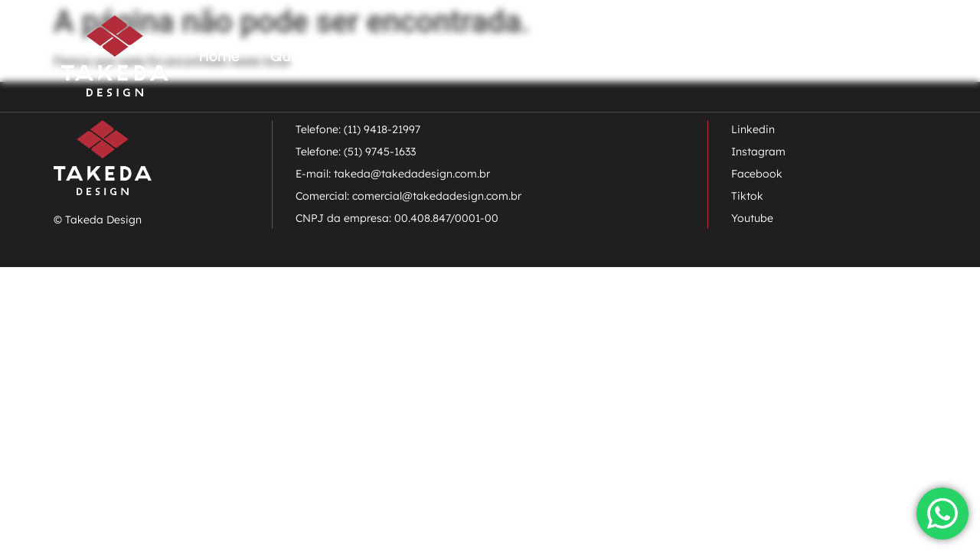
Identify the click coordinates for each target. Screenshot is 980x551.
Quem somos (316, 56)
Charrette (639, 56)
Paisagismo (431, 56)
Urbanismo (537, 56)
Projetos (731, 56)
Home (219, 56)
